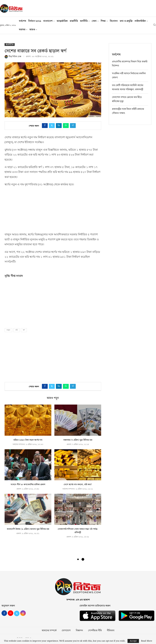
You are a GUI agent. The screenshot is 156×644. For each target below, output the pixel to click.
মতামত (22, 30)
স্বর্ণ (24, 330)
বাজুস (8, 330)
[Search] (154, 25)
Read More (147, 641)
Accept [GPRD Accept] (133, 641)
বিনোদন (114, 21)
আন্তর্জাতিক (62, 21)
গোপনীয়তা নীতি (95, 631)
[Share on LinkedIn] (59, 126)
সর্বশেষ (22, 21)
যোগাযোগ (66, 631)
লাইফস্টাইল (140, 21)
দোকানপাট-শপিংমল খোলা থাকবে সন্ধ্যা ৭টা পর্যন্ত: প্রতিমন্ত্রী (78, 531)
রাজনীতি (74, 21)
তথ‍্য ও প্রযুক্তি (126, 21)
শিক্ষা (103, 21)
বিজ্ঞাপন (79, 631)
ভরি (17, 330)
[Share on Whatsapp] (66, 126)
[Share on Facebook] (45, 126)
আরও (32, 30)
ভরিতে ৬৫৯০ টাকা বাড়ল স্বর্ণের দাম (28, 440)
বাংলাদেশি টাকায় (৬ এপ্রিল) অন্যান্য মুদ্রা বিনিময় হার (28, 529)
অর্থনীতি (84, 21)
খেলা (94, 21)
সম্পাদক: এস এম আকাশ (78, 600)
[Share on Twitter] (52, 126)
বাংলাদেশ (48, 21)
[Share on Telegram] (73, 126)
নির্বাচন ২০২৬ (35, 21)
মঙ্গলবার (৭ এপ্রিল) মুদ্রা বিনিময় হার (78, 440)
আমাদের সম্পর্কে (49, 631)
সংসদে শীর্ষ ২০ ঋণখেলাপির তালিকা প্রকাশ (28, 485)
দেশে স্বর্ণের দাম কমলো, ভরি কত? (78, 485)
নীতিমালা (111, 631)
